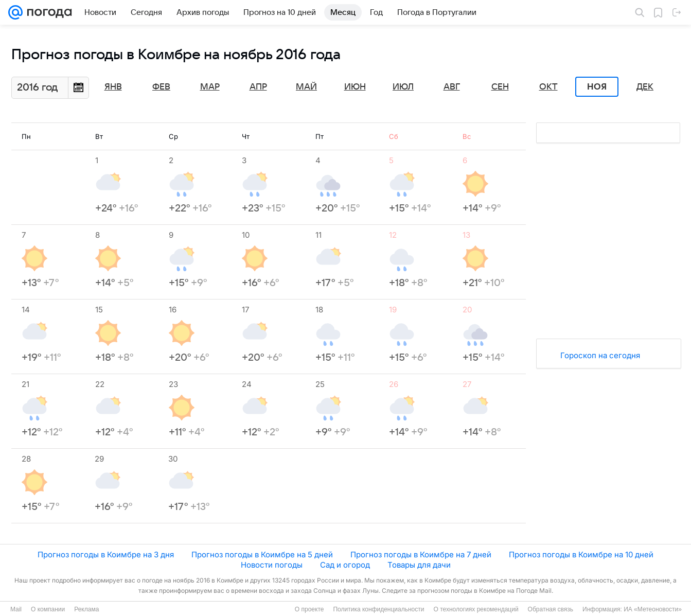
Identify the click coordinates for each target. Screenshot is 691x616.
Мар (210, 87)
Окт (548, 87)
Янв (113, 87)
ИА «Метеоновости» (653, 609)
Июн (355, 87)
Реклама (86, 609)
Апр (258, 87)
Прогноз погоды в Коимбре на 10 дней (581, 555)
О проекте (309, 609)
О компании (48, 609)
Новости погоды (272, 565)
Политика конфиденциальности (378, 609)
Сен (500, 87)
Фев (161, 87)
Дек (645, 87)
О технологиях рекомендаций (476, 609)
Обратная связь (551, 609)
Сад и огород (345, 565)
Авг (452, 87)
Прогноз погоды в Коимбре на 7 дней (421, 555)
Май (306, 87)
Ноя (597, 87)
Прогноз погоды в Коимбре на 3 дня (106, 555)
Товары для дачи (419, 565)
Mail (16, 609)
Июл (403, 87)
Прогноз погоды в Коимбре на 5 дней (262, 555)
